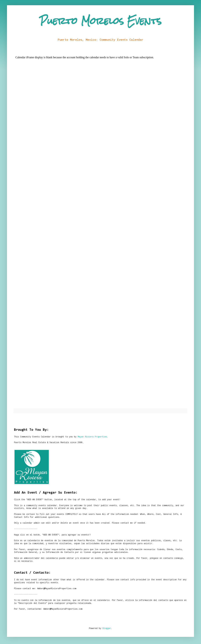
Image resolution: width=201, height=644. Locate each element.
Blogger (107, 628)
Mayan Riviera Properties (92, 437)
